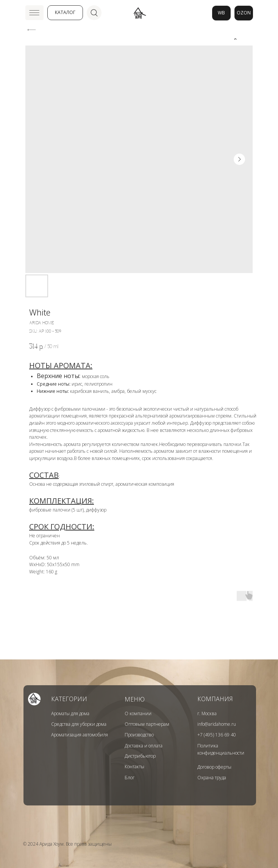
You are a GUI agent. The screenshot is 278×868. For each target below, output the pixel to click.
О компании (138, 713)
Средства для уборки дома (79, 724)
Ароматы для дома (70, 713)
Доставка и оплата (144, 746)
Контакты (134, 767)
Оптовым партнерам (147, 724)
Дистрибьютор (140, 756)
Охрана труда (212, 778)
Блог (130, 778)
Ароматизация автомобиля (80, 735)
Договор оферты (214, 767)
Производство (139, 735)
